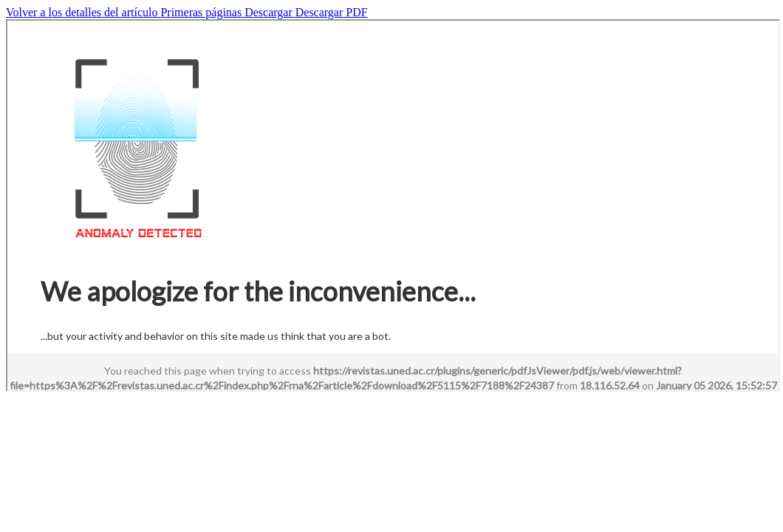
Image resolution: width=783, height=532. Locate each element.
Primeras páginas (202, 12)
